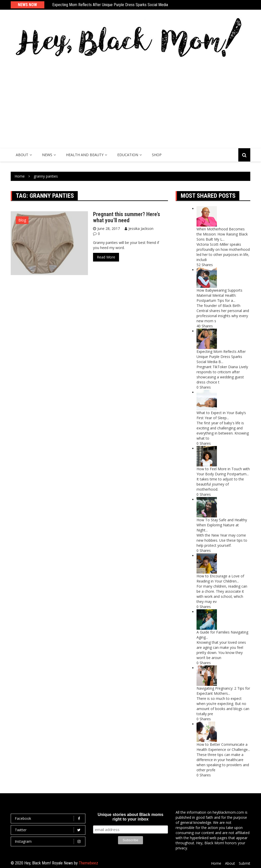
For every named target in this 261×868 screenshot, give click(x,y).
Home (216, 863)
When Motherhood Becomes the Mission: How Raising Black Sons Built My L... (222, 234)
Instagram (49, 841)
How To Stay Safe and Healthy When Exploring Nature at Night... (222, 525)
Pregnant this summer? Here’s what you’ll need (127, 217)
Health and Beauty (85, 155)
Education (128, 155)
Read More (106, 257)
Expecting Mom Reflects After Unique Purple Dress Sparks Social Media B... (221, 357)
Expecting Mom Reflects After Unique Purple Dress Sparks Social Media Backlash (118, 5)
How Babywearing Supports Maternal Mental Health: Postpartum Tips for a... (219, 295)
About (22, 155)
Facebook (49, 819)
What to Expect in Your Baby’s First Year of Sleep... (221, 415)
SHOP (157, 155)
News (47, 155)
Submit (245, 863)
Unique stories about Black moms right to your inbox (130, 817)
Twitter (49, 830)
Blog (22, 220)
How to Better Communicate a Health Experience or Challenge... (223, 747)
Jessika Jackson (141, 228)
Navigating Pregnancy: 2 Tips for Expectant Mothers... (223, 691)
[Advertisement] (130, 102)
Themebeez (88, 863)
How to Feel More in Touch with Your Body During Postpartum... (223, 471)
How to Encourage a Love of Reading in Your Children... (220, 579)
